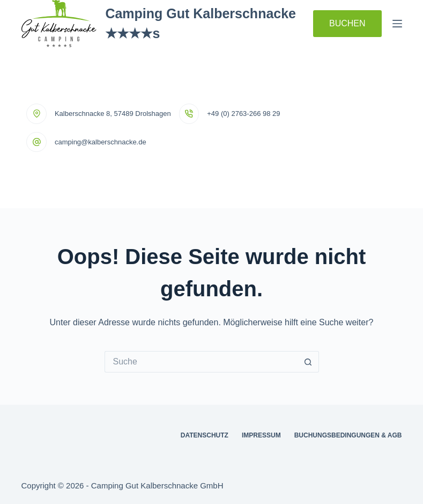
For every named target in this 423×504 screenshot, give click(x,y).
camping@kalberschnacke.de (101, 142)
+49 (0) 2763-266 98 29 (243, 114)
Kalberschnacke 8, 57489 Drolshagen (113, 114)
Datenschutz (205, 435)
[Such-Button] (308, 362)
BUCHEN (347, 23)
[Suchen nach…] (201, 362)
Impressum (261, 435)
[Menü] (397, 24)
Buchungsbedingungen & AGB (348, 435)
